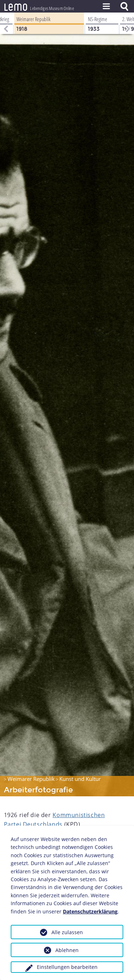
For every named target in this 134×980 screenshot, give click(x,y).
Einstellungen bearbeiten (67, 967)
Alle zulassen (67, 932)
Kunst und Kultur (80, 779)
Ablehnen (67, 950)
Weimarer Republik (31, 779)
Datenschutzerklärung (90, 911)
